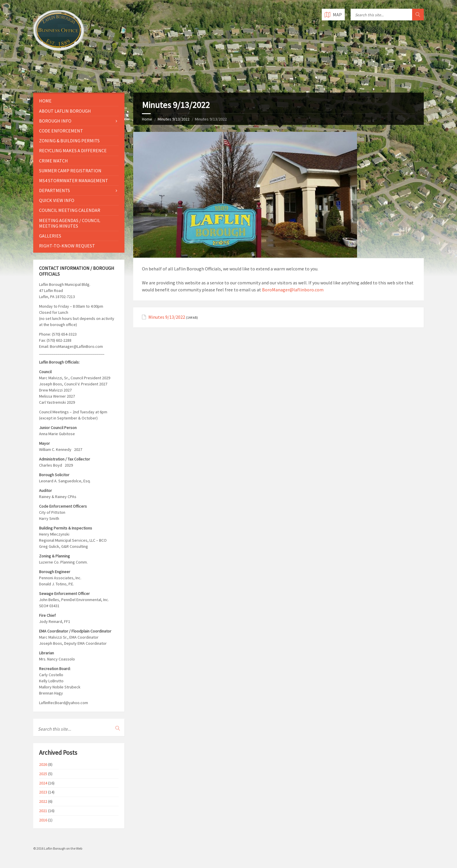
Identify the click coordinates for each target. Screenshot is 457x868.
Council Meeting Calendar (70, 210)
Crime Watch (53, 161)
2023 (43, 792)
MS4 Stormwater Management (74, 180)
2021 (43, 811)
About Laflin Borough (65, 111)
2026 (43, 764)
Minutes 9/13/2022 (174, 119)
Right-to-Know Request (67, 246)
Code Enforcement (61, 131)
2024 (43, 783)
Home (147, 119)
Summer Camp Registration (70, 171)
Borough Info (55, 121)
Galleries (50, 236)
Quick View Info (57, 200)
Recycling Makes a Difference (73, 150)
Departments (55, 190)
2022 (43, 801)
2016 (43, 820)
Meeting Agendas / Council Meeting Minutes (70, 223)
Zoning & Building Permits (69, 141)
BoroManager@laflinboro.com (293, 290)
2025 (43, 774)
